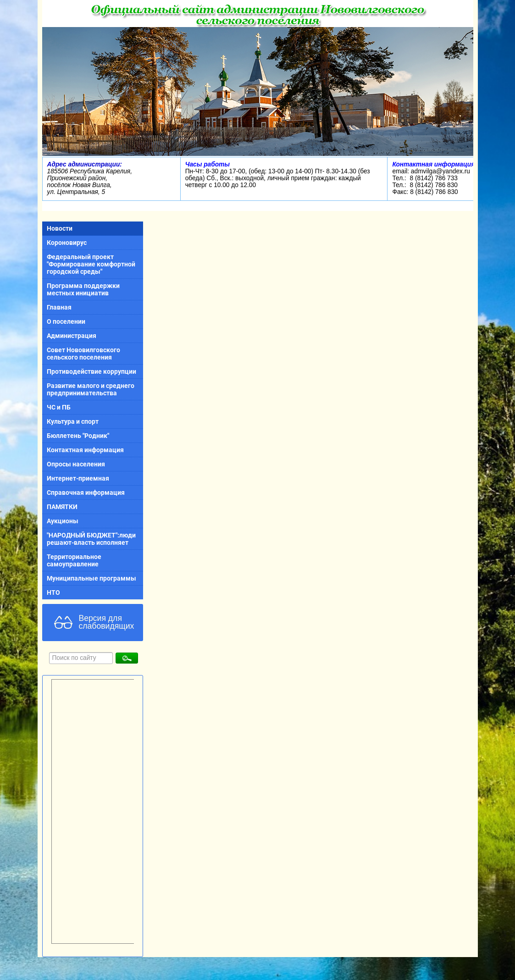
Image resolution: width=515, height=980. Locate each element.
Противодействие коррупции (91, 371)
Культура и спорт (73, 421)
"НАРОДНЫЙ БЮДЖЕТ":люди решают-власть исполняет (91, 539)
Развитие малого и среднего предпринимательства (91, 389)
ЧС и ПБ (59, 407)
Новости (60, 228)
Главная (59, 307)
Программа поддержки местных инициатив (83, 289)
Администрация (72, 336)
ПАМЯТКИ (62, 507)
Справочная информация (86, 493)
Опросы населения (76, 464)
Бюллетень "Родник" (78, 436)
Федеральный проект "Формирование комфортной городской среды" (91, 264)
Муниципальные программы (91, 578)
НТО (53, 592)
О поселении (66, 321)
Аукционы (63, 521)
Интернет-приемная (78, 478)
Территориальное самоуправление (74, 560)
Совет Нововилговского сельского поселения (83, 354)
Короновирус (67, 243)
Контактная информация (85, 450)
